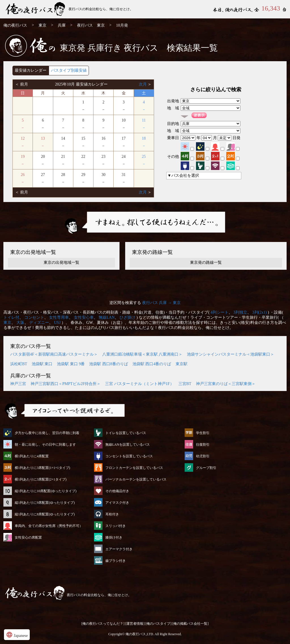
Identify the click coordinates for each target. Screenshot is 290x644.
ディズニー (39, 323)
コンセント (34, 317)
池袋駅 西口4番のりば (152, 364)
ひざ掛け (127, 317)
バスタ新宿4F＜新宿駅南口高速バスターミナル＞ (54, 354)
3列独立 (240, 312)
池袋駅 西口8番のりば (109, 364)
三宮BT (185, 384)
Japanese (17, 635)
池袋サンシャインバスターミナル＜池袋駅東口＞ (231, 354)
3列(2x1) (260, 312)
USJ (57, 323)
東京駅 (182, 364)
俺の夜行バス (15, 25)
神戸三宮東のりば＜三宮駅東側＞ (226, 384)
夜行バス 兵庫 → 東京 (162, 303)
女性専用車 (59, 317)
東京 (42, 25)
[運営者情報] (135, 624)
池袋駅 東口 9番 (71, 364)
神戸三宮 (18, 384)
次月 (143, 84)
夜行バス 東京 (91, 25)
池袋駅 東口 (42, 364)
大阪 (20, 323)
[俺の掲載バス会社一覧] (191, 624)
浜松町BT (19, 364)
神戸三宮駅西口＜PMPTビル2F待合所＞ (66, 384)
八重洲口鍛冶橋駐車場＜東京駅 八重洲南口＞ (142, 354)
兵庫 (62, 25)
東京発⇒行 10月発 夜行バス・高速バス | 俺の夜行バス (36, 9)
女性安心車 (84, 317)
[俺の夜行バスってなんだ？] (103, 624)
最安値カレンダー (31, 70)
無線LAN (107, 317)
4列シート (220, 312)
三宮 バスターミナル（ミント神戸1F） (139, 384)
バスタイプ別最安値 (69, 70)
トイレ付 (11, 317)
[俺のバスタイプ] (159, 624)
